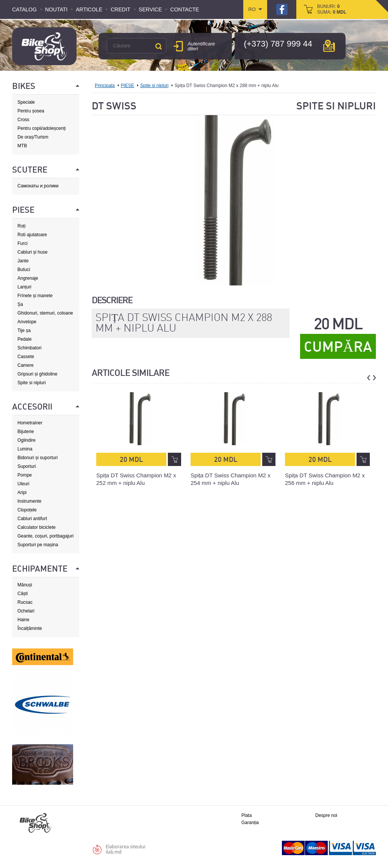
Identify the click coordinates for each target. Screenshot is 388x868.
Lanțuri (24, 287)
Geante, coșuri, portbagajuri (45, 536)
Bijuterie (26, 432)
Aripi (22, 492)
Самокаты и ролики (38, 186)
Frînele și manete (35, 296)
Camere (26, 365)
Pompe (25, 475)
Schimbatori (29, 348)
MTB (22, 146)
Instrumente (29, 501)
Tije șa (24, 330)
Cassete (26, 357)
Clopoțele (27, 510)
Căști (23, 594)
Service (150, 9)
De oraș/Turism (33, 137)
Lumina (25, 449)
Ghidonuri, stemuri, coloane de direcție (45, 313)
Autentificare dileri (201, 46)
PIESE (128, 86)
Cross (23, 120)
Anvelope (27, 322)
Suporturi (27, 466)
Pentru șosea (31, 111)
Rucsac (25, 602)
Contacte (185, 9)
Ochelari (26, 611)
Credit (120, 9)
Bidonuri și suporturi (38, 458)
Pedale (24, 339)
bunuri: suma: (332, 9)
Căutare (158, 46)
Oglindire (27, 440)
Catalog (24, 9)
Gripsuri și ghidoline (37, 374)
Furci (23, 243)
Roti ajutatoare (32, 235)
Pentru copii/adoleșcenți (41, 128)
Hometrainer (30, 423)
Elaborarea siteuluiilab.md (125, 849)
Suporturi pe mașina (38, 545)
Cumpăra (338, 347)
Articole (89, 9)
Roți (21, 226)
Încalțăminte (30, 628)
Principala (105, 86)
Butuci (24, 270)
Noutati (56, 9)
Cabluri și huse (32, 252)
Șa (20, 304)
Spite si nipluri (32, 383)
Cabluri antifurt (32, 519)
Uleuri (23, 484)
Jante (23, 261)
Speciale (26, 102)
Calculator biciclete (37, 527)
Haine (23, 620)
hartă (329, 46)
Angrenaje (28, 278)
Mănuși (25, 585)
